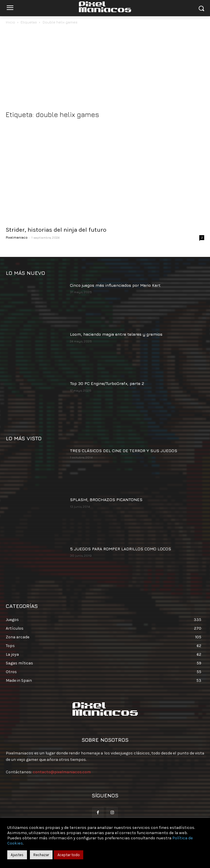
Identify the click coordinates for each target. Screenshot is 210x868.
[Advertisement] (105, 69)
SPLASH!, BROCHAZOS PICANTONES (106, 499)
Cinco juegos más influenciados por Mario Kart (115, 285)
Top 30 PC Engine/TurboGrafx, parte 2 (107, 383)
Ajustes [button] (17, 855)
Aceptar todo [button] (69, 855)
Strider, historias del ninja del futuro (56, 230)
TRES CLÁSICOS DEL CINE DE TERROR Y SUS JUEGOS (124, 451)
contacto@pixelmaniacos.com (62, 772)
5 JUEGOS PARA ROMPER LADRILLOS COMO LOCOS (121, 549)
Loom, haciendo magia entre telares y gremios (116, 334)
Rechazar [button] (41, 855)
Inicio (10, 22)
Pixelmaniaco (17, 237)
